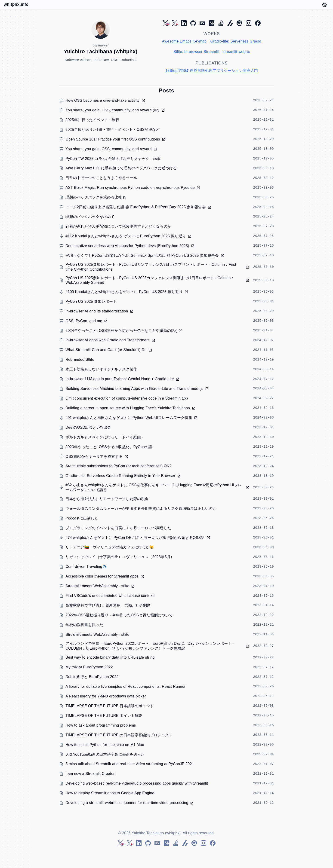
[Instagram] (249, 23)
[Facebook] (258, 23)
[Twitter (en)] (165, 23)
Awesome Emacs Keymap (184, 41)
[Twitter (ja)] (175, 23)
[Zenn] (230, 23)
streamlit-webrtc (236, 52)
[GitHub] (193, 23)
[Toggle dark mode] (325, 5)
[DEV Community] (202, 23)
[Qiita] (239, 23)
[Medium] (212, 23)
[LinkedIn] (184, 23)
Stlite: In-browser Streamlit (196, 52)
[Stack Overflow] (221, 23)
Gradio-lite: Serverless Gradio (236, 41)
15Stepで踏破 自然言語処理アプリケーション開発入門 (212, 71)
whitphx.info (16, 4)
